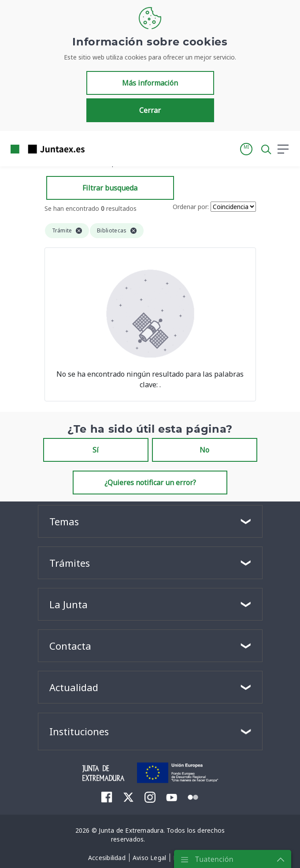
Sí (96, 450)
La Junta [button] (69, 604)
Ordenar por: (191, 207)
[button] (246, 149)
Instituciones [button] (79, 731)
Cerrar (150, 110)
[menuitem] (107, 797)
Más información (150, 83)
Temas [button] (64, 521)
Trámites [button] (70, 563)
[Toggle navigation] (97, 149)
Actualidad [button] (74, 687)
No (204, 450)
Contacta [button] (70, 646)
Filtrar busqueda (110, 188)
